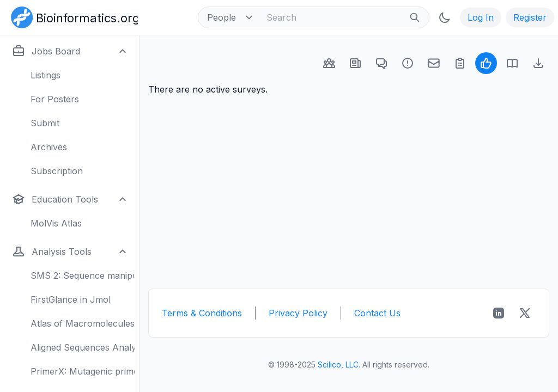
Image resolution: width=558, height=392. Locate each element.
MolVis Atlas (56, 223)
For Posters (55, 99)
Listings (46, 75)
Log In (481, 17)
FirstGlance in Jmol (71, 299)
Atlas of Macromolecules (83, 323)
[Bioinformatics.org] (72, 16)
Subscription (57, 171)
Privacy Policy (298, 313)
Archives (49, 147)
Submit (45, 123)
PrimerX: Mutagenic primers (83, 371)
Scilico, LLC (338, 365)
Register (530, 17)
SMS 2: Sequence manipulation (83, 275)
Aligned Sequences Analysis (83, 347)
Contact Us (377, 313)
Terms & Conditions (202, 313)
